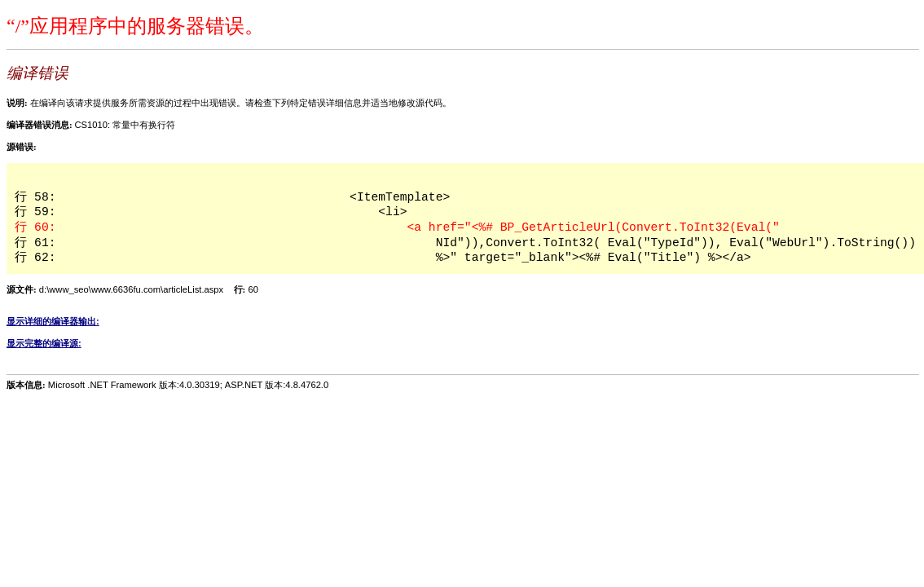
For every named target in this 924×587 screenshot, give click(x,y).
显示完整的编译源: (44, 343)
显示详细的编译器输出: (53, 321)
